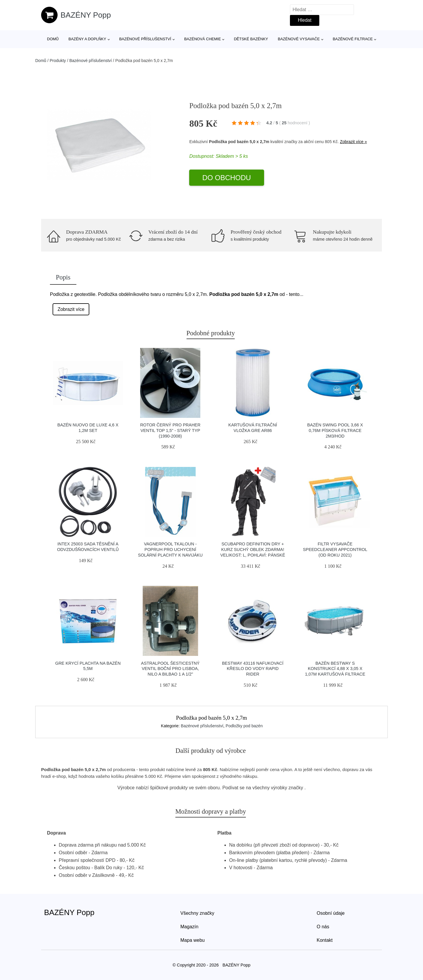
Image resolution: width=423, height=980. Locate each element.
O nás (323, 927)
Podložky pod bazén (244, 726)
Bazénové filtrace (353, 39)
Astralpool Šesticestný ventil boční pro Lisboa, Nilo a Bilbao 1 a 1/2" (170, 669)
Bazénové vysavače (299, 39)
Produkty (58, 61)
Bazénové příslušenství (145, 39)
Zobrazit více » (353, 142)
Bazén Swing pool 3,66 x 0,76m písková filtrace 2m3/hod (335, 430)
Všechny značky (197, 913)
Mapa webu (193, 940)
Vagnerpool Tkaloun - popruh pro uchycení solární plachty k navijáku (170, 549)
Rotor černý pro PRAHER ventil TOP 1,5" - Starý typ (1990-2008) (170, 430)
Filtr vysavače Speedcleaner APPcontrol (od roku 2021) (335, 549)
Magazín (189, 927)
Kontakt (325, 940)
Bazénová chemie (203, 39)
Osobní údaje (331, 913)
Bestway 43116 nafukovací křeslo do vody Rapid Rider (253, 669)
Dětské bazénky (251, 39)
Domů (53, 39)
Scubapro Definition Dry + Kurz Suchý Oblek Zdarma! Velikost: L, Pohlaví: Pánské (253, 549)
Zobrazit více (71, 309)
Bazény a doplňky (87, 39)
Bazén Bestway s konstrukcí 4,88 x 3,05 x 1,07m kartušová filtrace (335, 669)
